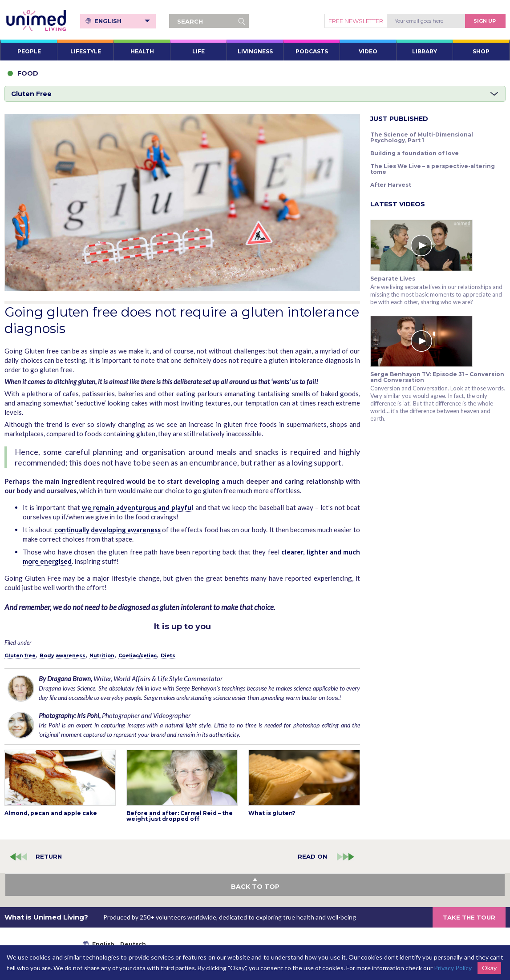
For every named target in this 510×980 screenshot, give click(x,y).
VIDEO (368, 51)
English (122, 21)
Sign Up (485, 21)
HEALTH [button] (142, 51)
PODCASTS (312, 51)
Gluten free (20, 655)
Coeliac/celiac (138, 655)
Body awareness (63, 655)
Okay (489, 968)
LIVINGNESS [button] (255, 51)
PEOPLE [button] (29, 51)
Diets (168, 655)
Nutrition (102, 655)
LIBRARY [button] (425, 51)
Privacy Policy (453, 968)
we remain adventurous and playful (138, 507)
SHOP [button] (481, 51)
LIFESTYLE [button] (86, 51)
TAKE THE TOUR (469, 917)
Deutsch (133, 944)
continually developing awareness (107, 530)
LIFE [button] (198, 51)
